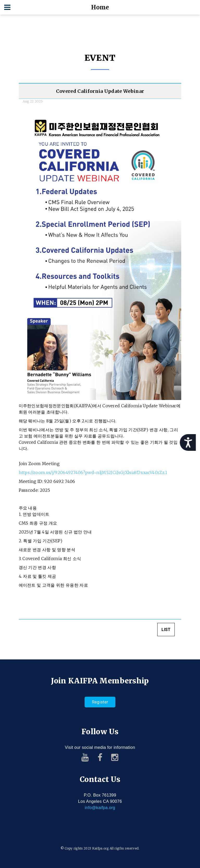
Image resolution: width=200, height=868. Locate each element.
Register (100, 702)
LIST (166, 631)
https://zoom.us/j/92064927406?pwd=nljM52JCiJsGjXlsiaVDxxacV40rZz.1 (93, 474)
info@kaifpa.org (100, 808)
